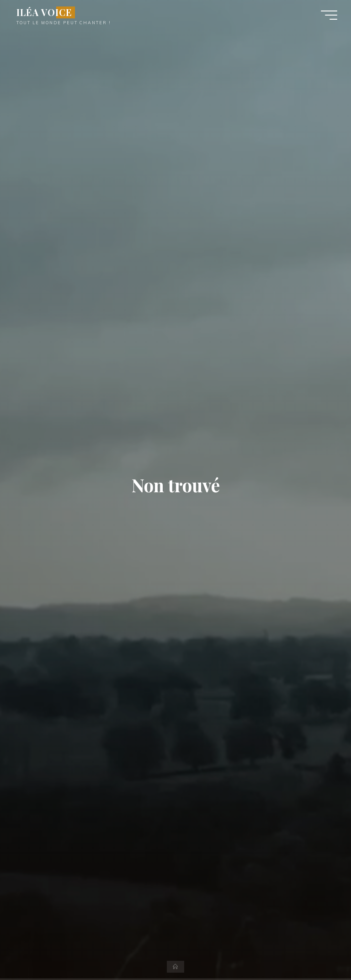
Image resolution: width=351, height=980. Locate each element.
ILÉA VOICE (44, 12)
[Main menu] (329, 15)
